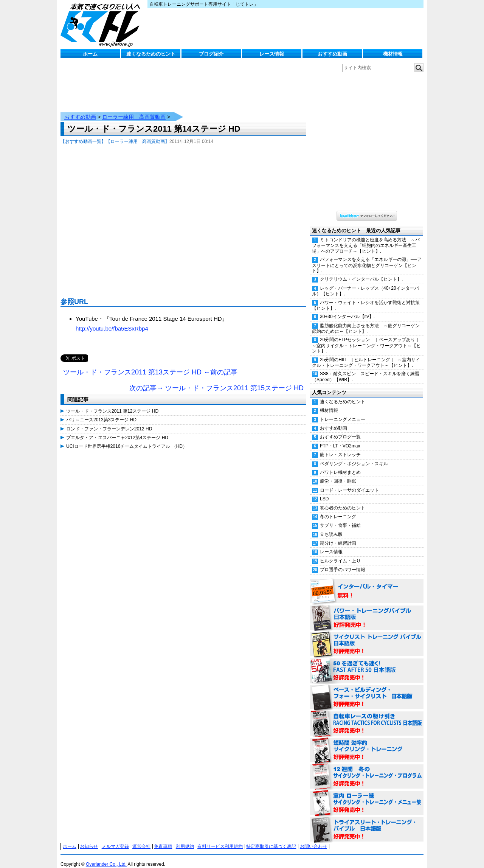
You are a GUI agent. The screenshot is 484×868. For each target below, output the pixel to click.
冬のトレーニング (338, 509)
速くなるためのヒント (151, 54)
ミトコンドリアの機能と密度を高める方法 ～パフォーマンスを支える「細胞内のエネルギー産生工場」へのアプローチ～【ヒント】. (366, 238)
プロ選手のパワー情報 (343, 562)
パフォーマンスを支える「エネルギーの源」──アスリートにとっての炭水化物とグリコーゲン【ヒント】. (367, 258)
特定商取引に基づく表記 (271, 839)
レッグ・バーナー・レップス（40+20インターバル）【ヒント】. (365, 283)
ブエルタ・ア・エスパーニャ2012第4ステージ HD (117, 430)
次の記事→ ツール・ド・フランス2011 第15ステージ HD (216, 380)
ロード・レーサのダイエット (349, 483)
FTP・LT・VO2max (340, 438)
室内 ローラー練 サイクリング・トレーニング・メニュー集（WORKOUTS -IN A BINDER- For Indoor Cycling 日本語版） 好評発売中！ (367, 796)
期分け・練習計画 (338, 536)
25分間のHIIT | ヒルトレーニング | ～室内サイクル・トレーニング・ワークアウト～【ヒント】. (366, 355)
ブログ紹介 (211, 54)
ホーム (90, 54)
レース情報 (272, 54)
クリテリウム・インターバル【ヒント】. (361, 272)
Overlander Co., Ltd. (106, 857)
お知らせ (89, 839)
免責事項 (163, 839)
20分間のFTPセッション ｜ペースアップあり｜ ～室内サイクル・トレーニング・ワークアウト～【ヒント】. (368, 338)
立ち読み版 (331, 527)
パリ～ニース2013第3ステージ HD (101, 412)
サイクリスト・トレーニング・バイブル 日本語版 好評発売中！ (367, 637)
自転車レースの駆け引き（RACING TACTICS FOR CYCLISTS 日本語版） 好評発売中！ (367, 716)
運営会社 (141, 839)
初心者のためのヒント (343, 500)
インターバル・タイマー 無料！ (367, 584)
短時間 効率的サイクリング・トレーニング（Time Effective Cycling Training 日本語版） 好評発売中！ (367, 743)
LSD (324, 491)
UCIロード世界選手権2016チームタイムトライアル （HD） (127, 439)
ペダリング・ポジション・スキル (354, 456)
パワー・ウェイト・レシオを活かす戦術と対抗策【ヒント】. (366, 298)
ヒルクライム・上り (340, 553)
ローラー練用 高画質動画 (134, 109)
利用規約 (185, 839)
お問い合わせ (313, 839)
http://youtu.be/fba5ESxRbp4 (112, 321)
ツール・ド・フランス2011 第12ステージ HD (112, 404)
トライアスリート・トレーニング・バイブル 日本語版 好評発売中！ (367, 822)
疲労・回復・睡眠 (338, 474)
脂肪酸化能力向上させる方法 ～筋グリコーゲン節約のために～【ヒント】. (366, 321)
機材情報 (393, 54)
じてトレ (102, 25)
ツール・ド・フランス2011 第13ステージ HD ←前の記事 (150, 365)
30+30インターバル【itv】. (347, 309)
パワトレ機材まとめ (340, 465)
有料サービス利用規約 (220, 839)
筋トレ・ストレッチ (340, 447)
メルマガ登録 (115, 839)
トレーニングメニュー (343, 412)
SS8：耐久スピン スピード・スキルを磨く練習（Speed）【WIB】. (366, 369)
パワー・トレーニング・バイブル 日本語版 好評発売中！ (367, 610)
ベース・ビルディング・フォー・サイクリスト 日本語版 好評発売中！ (367, 690)
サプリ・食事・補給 (340, 518)
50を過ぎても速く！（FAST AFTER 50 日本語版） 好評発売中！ (367, 663)
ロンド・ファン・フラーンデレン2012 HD (109, 421)
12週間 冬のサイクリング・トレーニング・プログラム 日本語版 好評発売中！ (367, 769)
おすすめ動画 (332, 54)
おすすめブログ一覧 (340, 429)
